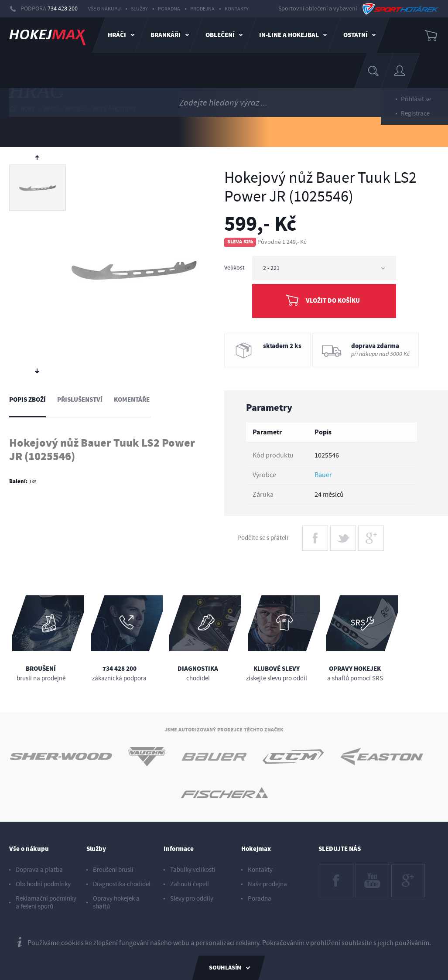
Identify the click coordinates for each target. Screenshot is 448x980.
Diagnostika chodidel (122, 884)
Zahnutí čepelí (190, 884)
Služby (139, 9)
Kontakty (237, 9)
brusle (75, 109)
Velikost (234, 268)
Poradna (169, 9)
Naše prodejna (267, 884)
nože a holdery (114, 109)
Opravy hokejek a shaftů (116, 903)
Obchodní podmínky (43, 884)
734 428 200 (63, 9)
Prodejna (202, 9)
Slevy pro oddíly (192, 899)
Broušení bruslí (113, 870)
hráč (50, 109)
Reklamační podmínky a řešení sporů (46, 903)
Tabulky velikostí (193, 870)
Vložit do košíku (333, 301)
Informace (179, 849)
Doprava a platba (39, 870)
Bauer (323, 475)
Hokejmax (256, 849)
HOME (22, 109)
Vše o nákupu (104, 9)
